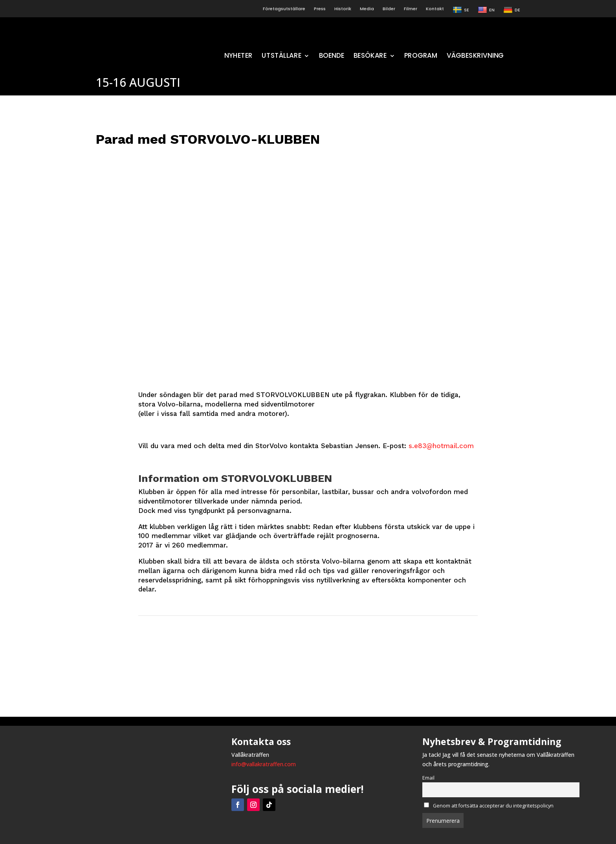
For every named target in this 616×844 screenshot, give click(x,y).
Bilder (389, 9)
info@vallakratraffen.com (264, 764)
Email (428, 778)
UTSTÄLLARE (281, 56)
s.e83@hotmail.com (441, 446)
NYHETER (238, 56)
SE (461, 10)
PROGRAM (421, 56)
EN (486, 10)
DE (512, 10)
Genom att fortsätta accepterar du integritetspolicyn (489, 806)
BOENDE (331, 56)
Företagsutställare (284, 9)
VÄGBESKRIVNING (475, 56)
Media (367, 9)
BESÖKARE (370, 56)
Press (320, 9)
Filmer (411, 9)
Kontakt (435, 9)
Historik (343, 9)
